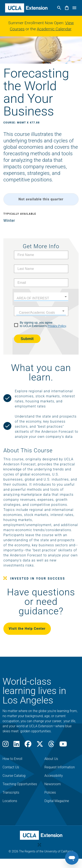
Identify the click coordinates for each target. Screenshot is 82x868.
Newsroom (53, 784)
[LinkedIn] (17, 745)
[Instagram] (6, 745)
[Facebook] (28, 745)
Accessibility (54, 776)
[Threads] (51, 745)
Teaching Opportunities (20, 784)
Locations (10, 801)
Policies (50, 792)
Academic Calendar (54, 29)
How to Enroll (12, 759)
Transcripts (11, 792)
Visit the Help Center (27, 629)
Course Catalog (14, 776)
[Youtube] (63, 745)
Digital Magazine (57, 801)
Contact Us (11, 767)
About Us (51, 759)
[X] (40, 745)
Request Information (60, 767)
